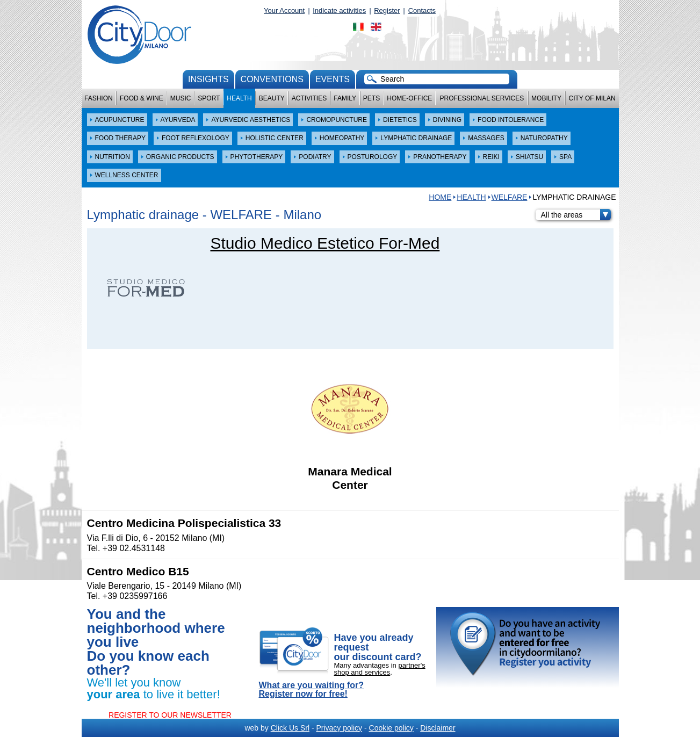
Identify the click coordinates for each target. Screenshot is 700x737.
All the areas (576, 215)
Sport (209, 98)
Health (239, 98)
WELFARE (510, 197)
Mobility (546, 98)
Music (181, 98)
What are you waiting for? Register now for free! (312, 690)
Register (387, 10)
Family (345, 98)
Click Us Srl (290, 728)
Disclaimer (438, 728)
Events (333, 79)
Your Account (284, 10)
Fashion (99, 98)
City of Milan (592, 98)
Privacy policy (339, 728)
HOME (440, 197)
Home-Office (409, 98)
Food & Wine (142, 98)
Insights (208, 79)
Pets (371, 98)
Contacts (422, 10)
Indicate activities (339, 10)
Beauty (272, 98)
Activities (309, 98)
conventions (272, 79)
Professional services (482, 98)
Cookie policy (391, 728)
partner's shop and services (380, 669)
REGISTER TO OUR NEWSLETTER (170, 715)
